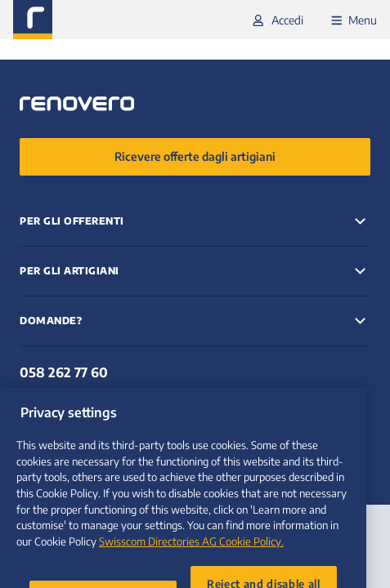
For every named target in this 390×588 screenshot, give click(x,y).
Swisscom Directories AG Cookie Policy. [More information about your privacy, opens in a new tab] (191, 570)
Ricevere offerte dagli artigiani (195, 156)
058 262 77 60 (64, 372)
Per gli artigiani (69, 271)
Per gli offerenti (72, 221)
